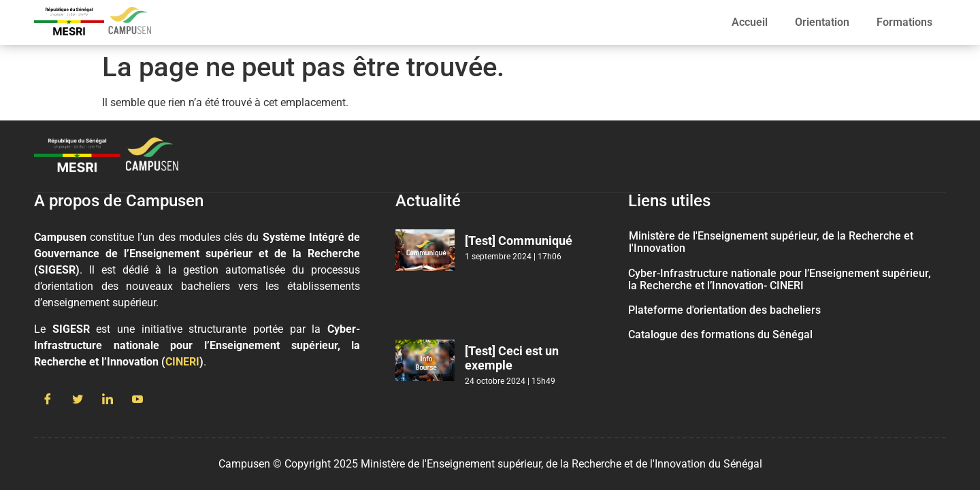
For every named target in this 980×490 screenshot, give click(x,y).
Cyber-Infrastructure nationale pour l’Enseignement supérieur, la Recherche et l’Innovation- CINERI (780, 279)
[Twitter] (78, 400)
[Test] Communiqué (519, 241)
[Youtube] (137, 400)
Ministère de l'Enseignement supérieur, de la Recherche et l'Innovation (771, 242)
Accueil (750, 22)
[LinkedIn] (108, 400)
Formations (904, 22)
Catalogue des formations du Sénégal (720, 334)
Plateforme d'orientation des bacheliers (724, 310)
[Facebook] (48, 400)
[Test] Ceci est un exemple (512, 358)
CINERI (182, 362)
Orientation (822, 22)
